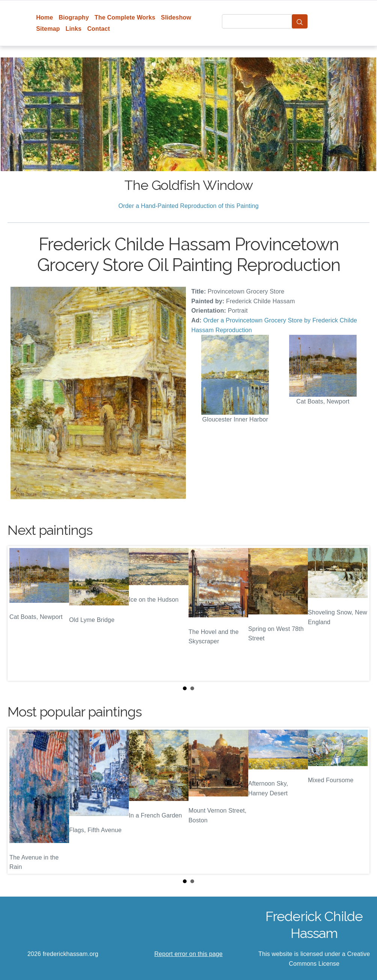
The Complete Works (125, 17)
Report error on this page (188, 954)
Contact (99, 29)
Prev (19, 614)
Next (358, 614)
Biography (74, 17)
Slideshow (176, 17)
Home (44, 17)
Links (74, 29)
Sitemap (48, 29)
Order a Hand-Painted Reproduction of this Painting (188, 206)
